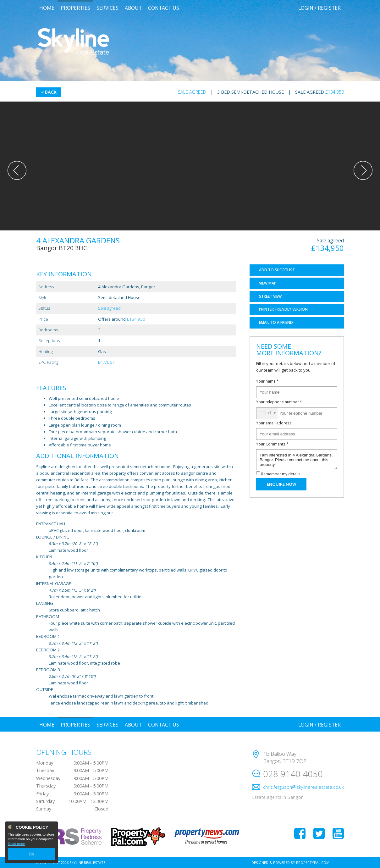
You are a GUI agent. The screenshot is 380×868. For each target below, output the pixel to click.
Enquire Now (281, 484)
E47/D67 (106, 362)
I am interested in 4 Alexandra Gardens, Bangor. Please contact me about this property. (297, 460)
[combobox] (267, 413)
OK (31, 855)
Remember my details (281, 474)
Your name (267, 381)
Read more (16, 845)
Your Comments (272, 444)
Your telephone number (279, 402)
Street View (270, 296)
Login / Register (319, 8)
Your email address (274, 423)
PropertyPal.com (313, 862)
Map (268, 283)
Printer (283, 309)
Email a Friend (276, 322)
